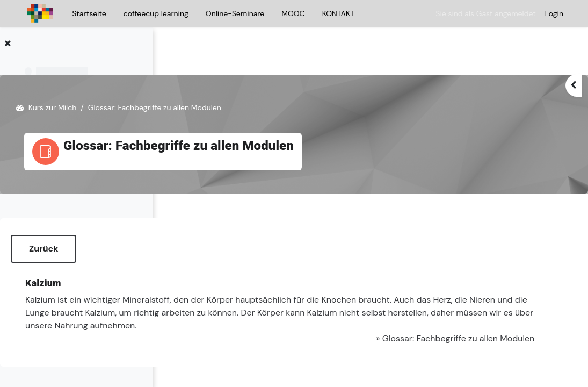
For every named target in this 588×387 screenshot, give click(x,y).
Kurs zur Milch (214, 75)
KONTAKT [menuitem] (338, 13)
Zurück (205, 216)
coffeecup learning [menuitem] (156, 13)
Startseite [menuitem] (89, 13)
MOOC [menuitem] (293, 13)
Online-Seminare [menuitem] (235, 13)
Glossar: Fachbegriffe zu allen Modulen (447, 319)
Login (554, 13)
